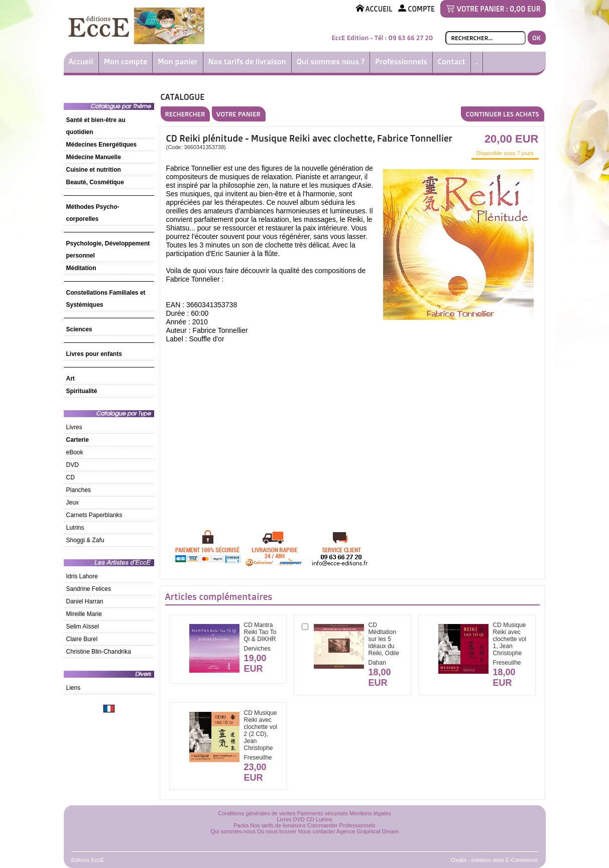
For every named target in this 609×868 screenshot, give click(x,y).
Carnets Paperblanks (94, 515)
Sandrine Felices (89, 589)
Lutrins (75, 528)
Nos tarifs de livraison (247, 61)
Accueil (81, 61)
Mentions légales (370, 813)
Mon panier (177, 61)
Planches (79, 490)
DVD (73, 465)
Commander (323, 825)
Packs (241, 825)
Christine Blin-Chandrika (99, 652)
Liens (74, 688)
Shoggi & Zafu (85, 540)
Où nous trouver (277, 831)
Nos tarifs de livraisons (278, 825)
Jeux (73, 503)
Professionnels (401, 61)
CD (71, 477)
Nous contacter (317, 831)
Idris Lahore (82, 576)
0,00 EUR (525, 9)
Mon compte (126, 61)
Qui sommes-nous (233, 831)
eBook (75, 452)
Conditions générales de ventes (257, 813)
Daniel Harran (85, 601)
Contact (452, 61)
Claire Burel (82, 639)
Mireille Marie (84, 614)
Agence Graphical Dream (368, 831)
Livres (74, 427)
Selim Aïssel (83, 627)
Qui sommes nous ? (331, 61)
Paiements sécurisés (323, 813)
